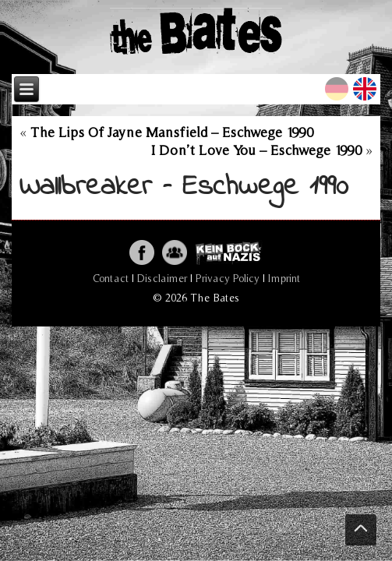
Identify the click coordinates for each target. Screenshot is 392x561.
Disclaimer (162, 278)
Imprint (284, 278)
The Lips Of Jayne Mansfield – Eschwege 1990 (172, 132)
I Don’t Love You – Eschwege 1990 (256, 150)
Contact (111, 278)
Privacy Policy (228, 278)
